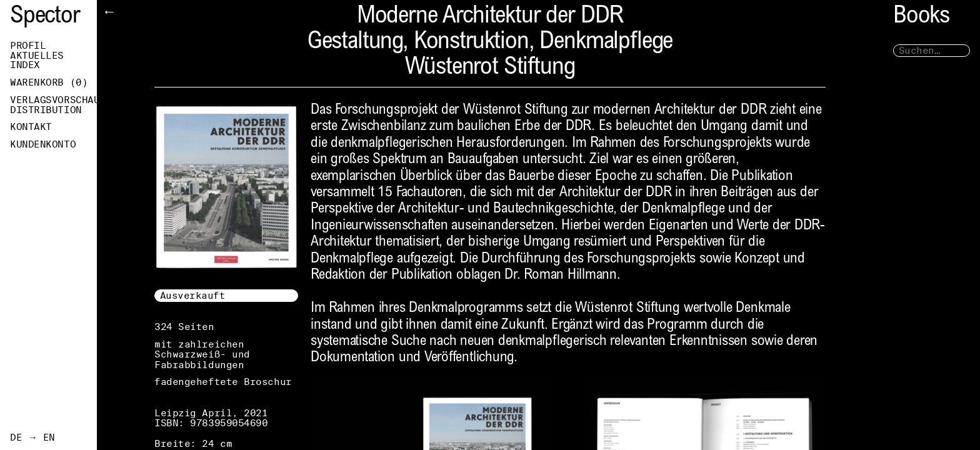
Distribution (46, 110)
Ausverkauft (193, 295)
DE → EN (32, 437)
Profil (28, 46)
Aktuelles (37, 56)
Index (25, 65)
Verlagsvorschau (53, 100)
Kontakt (31, 127)
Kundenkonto (43, 144)
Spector (45, 17)
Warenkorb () (49, 82)
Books (921, 17)
